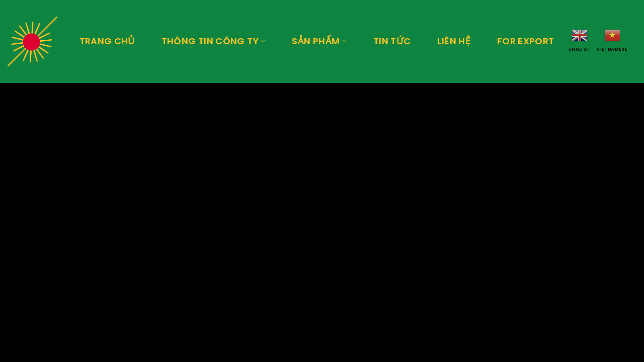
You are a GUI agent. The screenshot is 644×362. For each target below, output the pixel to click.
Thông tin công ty (214, 41)
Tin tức (392, 41)
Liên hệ (454, 41)
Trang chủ (107, 41)
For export (526, 41)
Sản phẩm (319, 41)
